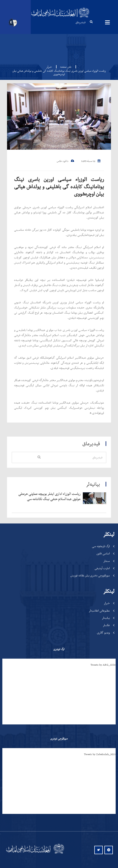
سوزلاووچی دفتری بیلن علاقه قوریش (90, 575)
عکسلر (106, 625)
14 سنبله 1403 (91, 161)
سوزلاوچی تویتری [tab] (59, 738)
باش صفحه (64, 67)
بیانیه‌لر (106, 618)
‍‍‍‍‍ (49, 496)
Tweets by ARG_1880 (103, 665)
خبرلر (49, 67)
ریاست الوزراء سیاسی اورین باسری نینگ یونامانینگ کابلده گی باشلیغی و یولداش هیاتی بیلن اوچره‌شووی (59, 187)
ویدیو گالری (103, 632)
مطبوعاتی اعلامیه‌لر (99, 610)
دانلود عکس (65, 161)
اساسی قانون (103, 553)
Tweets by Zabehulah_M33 (100, 754)
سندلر (107, 561)
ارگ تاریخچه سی (101, 546)
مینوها (107, 22)
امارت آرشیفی (102, 568)
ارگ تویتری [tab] (59, 649)
